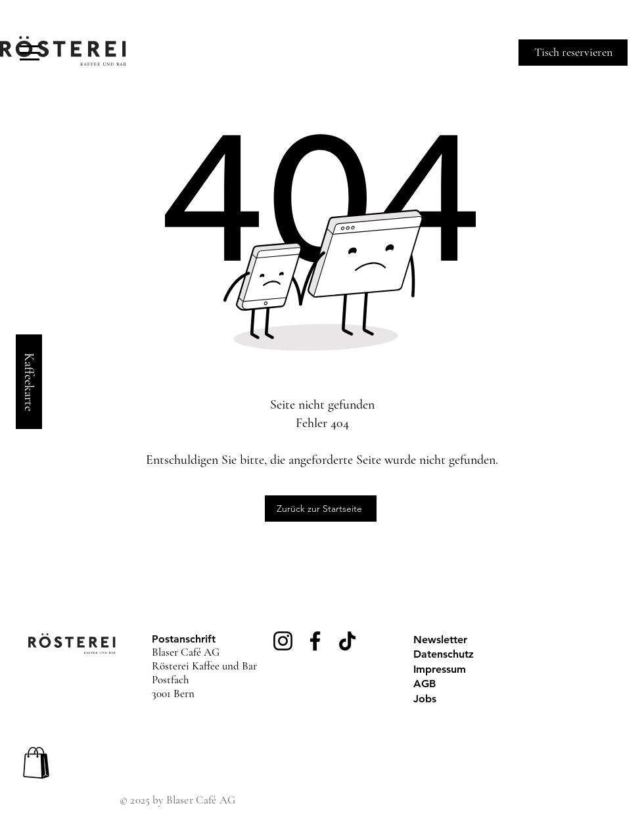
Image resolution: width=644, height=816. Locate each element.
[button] (30, 53)
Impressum (440, 669)
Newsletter (440, 640)
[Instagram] (283, 641)
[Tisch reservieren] (573, 53)
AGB (425, 684)
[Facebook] (315, 641)
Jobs (425, 699)
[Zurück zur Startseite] (321, 509)
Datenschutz (444, 654)
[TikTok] (347, 641)
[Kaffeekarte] (29, 382)
